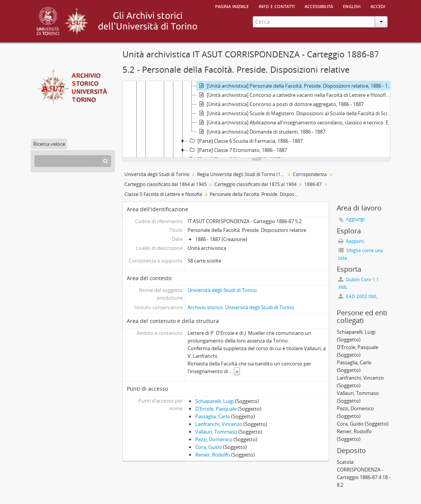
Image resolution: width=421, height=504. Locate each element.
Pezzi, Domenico (214, 439)
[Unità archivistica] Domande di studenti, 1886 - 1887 (261, 132)
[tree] (256, 119)
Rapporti (351, 241)
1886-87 (313, 184)
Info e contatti (277, 6)
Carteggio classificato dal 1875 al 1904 (255, 184)
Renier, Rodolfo (213, 455)
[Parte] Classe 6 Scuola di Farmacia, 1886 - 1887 (245, 141)
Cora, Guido (209, 447)
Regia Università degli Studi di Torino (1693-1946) (242, 174)
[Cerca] (105, 161)
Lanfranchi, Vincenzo (219, 424)
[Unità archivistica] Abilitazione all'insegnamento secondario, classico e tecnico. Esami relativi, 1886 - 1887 (295, 122)
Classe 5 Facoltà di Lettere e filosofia (163, 194)
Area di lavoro (381, 52)
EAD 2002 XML (358, 296)
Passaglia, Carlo (213, 416)
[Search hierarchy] (73, 161)
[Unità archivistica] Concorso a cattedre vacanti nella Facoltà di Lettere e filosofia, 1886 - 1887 (295, 95)
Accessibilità (319, 6)
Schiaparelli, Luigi (215, 401)
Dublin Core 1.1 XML (359, 283)
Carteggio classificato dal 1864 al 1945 (166, 184)
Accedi (378, 6)
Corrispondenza (310, 174)
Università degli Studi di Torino (157, 174)
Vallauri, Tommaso (216, 432)
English (352, 6)
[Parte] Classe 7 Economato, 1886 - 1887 (237, 150)
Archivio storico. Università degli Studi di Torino (241, 307)
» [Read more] (237, 371)
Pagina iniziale (232, 6)
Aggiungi (355, 219)
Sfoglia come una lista (361, 254)
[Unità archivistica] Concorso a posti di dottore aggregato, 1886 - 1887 (280, 104)
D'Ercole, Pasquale (216, 409)
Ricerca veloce (49, 144)
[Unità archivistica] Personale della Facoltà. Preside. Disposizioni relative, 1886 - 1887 (295, 86)
